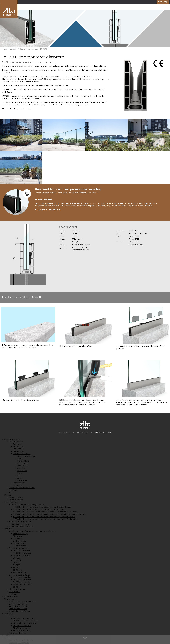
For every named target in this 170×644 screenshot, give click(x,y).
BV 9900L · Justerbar (22, 553)
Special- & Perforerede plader (22, 488)
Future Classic (23, 461)
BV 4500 (17, 568)
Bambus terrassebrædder (20, 522)
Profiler (8, 495)
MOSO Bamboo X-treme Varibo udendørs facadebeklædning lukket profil (45, 512)
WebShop (163, 2)
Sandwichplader (16, 442)
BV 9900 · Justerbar (22, 551)
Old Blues (22, 468)
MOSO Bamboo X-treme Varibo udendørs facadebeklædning (40, 509)
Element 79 (22, 463)
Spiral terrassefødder (18, 609)
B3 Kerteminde (20, 546)
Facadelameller (15, 497)
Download (9, 614)
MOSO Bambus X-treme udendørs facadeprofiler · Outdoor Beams (42, 507)
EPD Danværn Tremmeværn (26, 621)
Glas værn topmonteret (29, 49)
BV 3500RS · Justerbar (23, 585)
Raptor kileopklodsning (19, 606)
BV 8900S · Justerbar (22, 582)
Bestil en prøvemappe (27, 456)
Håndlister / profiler (17, 589)
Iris (19, 476)
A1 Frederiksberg (20, 534)
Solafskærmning (16, 500)
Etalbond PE (19, 446)
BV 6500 (17, 565)
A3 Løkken (18, 539)
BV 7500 (17, 563)
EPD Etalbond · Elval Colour (25, 623)
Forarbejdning (19, 483)
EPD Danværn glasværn (24, 619)
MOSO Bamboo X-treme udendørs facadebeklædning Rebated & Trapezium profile (49, 514)
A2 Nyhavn (18, 536)
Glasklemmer (15, 592)
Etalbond (17, 444)
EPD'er (12, 616)
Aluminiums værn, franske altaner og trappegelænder (32, 531)
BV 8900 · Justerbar (22, 556)
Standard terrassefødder (19, 611)
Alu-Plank (13, 490)
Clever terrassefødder (18, 604)
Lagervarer (18, 485)
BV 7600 (44, 49)
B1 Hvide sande (20, 541)
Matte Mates (23, 466)
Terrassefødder (11, 599)
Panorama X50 (19, 572)
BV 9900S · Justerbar (22, 577)
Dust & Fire (22, 471)
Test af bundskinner (17, 633)
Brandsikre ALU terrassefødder (22, 602)
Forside (4, 49)
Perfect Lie (22, 480)
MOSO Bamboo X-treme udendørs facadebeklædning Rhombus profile (44, 517)
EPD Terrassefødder (22, 628)
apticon (12, 492)
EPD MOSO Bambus (22, 626)
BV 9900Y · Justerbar (22, 580)
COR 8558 (17, 570)
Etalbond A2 (18, 451)
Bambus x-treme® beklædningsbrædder (27, 505)
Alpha (20, 459)
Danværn (13, 49)
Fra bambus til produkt (19, 524)
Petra (20, 473)
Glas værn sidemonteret (19, 575)
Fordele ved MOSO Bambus (21, 526)
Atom (20, 478)
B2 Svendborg (19, 543)
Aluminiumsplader (12, 439)
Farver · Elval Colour (22, 454)
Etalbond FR (18, 449)
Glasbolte (13, 594)
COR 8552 (17, 587)
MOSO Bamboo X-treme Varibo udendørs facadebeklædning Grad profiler (45, 519)
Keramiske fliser (11, 597)
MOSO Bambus (11, 502)
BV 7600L (17, 560)
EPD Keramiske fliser (22, 631)
